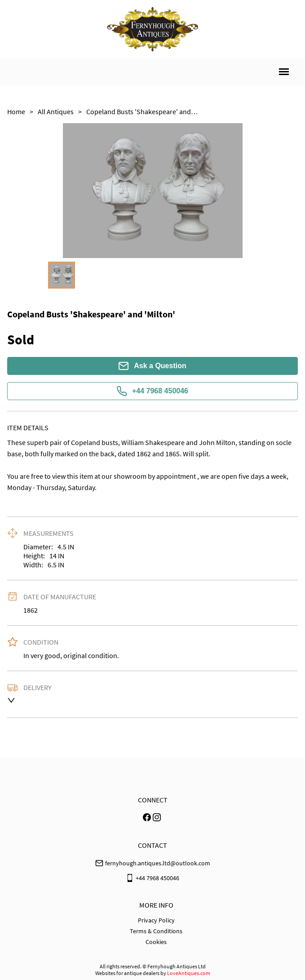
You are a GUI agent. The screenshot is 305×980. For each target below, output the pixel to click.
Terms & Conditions (156, 931)
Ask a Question (152, 366)
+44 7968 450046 (152, 391)
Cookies (156, 942)
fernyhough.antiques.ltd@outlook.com (158, 863)
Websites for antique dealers (127, 973)
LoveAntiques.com (189, 973)
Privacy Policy (156, 920)
